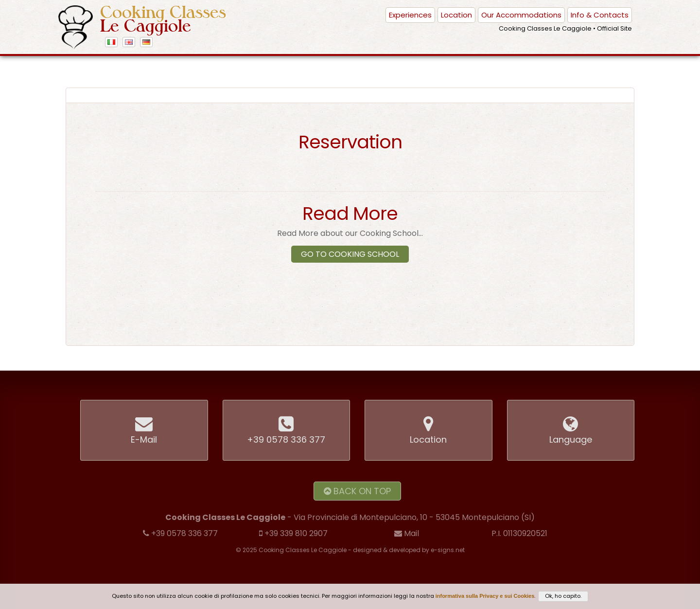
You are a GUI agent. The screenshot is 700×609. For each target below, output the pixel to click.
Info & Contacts (600, 15)
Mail (407, 533)
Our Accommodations (521, 15)
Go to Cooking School (350, 254)
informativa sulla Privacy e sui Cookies (485, 596)
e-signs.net (448, 550)
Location (456, 15)
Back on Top (357, 491)
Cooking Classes (163, 19)
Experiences (410, 15)
